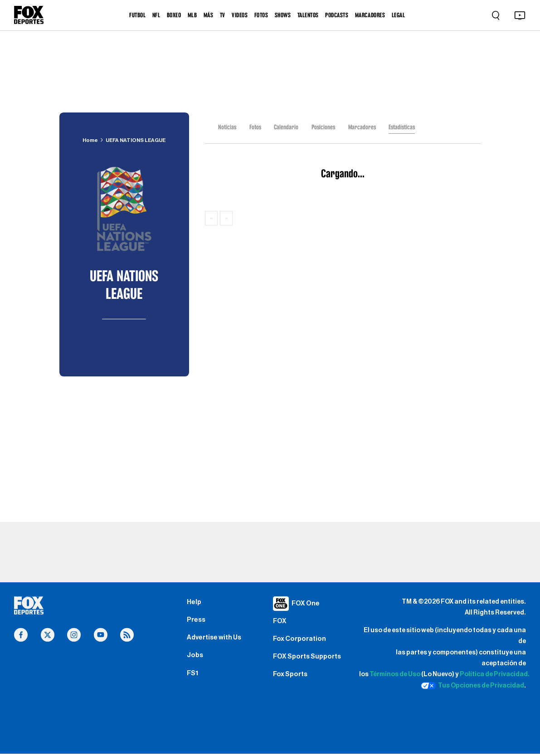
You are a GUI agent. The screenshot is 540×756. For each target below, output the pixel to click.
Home (88, 140)
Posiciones (325, 127)
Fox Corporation (302, 642)
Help (195, 603)
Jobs (196, 661)
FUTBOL (137, 15)
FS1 (193, 680)
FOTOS (261, 15)
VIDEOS (240, 15)
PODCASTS (337, 15)
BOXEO (174, 15)
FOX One (307, 603)
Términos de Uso (395, 674)
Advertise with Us (217, 641)
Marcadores (365, 127)
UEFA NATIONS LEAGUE (136, 140)
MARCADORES (370, 15)
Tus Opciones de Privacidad (472, 686)
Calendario (287, 127)
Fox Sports (292, 681)
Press (197, 622)
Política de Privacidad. (495, 674)
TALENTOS (308, 15)
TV (223, 15)
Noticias (227, 127)
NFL (156, 15)
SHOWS (283, 15)
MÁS (209, 15)
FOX (280, 622)
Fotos (256, 127)
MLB (192, 15)
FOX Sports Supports (310, 661)
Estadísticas (406, 127)
